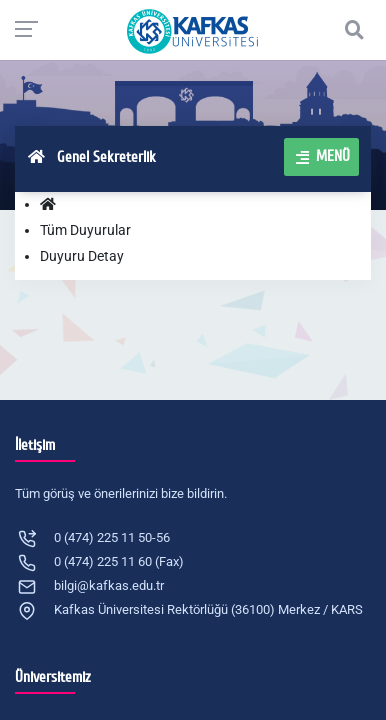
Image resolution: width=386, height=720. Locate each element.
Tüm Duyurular (85, 230)
